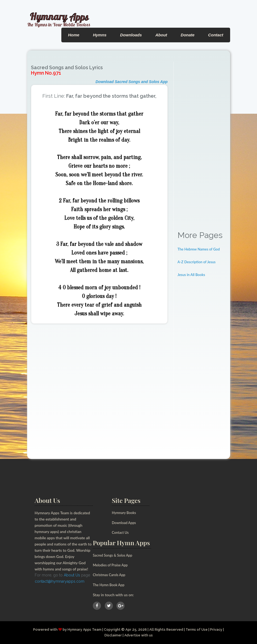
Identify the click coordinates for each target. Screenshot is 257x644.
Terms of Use (198, 629)
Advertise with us (139, 635)
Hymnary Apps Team (83, 629)
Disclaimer (112, 635)
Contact (216, 35)
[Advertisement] (202, 143)
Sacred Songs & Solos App (115, 555)
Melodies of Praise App (112, 565)
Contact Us (121, 532)
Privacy (218, 629)
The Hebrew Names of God (199, 249)
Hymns (100, 35)
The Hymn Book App (110, 585)
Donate (188, 35)
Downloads (131, 35)
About (161, 35)
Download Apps (125, 523)
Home (74, 35)
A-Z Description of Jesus (196, 262)
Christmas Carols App (111, 575)
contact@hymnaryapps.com (60, 581)
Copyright (112, 629)
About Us (72, 575)
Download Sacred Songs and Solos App (132, 82)
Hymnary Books (125, 513)
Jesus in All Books (191, 275)
